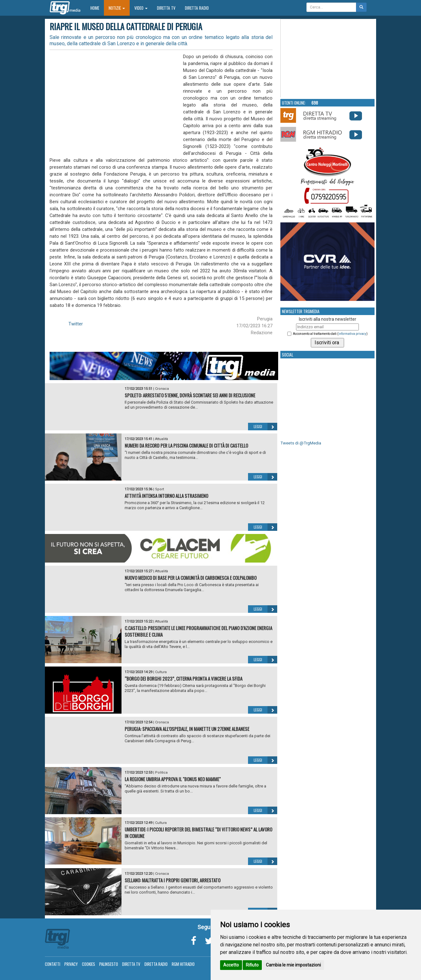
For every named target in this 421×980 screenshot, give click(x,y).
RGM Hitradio (183, 964)
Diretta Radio (197, 8)
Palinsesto (109, 964)
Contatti (53, 964)
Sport (159, 489)
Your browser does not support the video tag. (328, 58)
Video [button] (141, 8)
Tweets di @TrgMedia (301, 443)
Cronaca (162, 389)
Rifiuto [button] (252, 965)
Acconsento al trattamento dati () (330, 334)
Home (97, 8)
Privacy (71, 964)
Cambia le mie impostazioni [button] (293, 965)
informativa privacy (352, 334)
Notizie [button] (117, 8)
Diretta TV (166, 8)
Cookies (89, 964)
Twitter (76, 324)
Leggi (265, 427)
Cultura (161, 672)
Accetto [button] (231, 965)
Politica (161, 773)
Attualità (162, 439)
